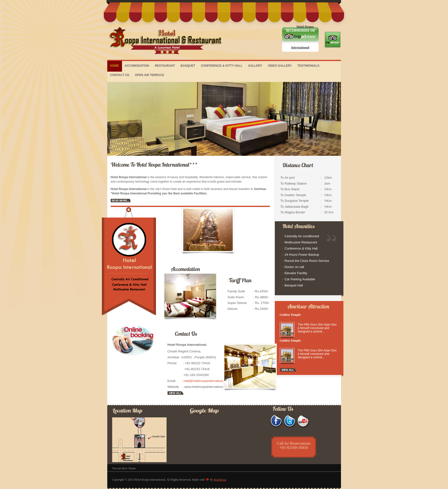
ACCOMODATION (137, 66)
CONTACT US (120, 75)
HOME (115, 66)
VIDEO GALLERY (280, 66)
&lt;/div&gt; (219, 438)
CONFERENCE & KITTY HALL (222, 66)
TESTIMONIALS (308, 66)
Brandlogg (220, 480)
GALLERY (255, 66)
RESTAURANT (165, 66)
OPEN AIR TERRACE (149, 75)
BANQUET (188, 66)
